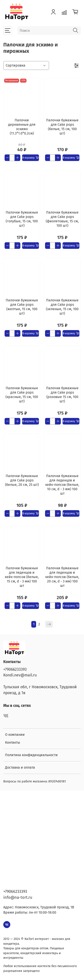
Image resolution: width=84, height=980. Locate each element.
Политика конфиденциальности (31, 755)
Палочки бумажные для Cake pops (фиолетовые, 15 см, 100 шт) (62, 219)
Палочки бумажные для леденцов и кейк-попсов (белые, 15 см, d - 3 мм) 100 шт (22, 577)
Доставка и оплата (20, 767)
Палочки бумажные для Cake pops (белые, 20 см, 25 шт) (22, 480)
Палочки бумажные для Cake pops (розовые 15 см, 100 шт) (62, 395)
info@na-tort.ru (18, 897)
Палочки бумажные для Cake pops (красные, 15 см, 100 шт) (22, 395)
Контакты (13, 742)
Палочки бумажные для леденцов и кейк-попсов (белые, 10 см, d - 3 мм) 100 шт (62, 485)
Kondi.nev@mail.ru (20, 675)
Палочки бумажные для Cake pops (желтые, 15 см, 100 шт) (22, 307)
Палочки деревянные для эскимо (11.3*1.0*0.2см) (22, 127)
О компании (15, 735)
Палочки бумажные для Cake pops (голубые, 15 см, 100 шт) (22, 219)
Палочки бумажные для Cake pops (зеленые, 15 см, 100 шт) (62, 307)
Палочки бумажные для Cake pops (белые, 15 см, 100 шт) (62, 127)
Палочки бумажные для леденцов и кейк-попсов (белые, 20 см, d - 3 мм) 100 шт (62, 577)
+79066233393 (15, 670)
